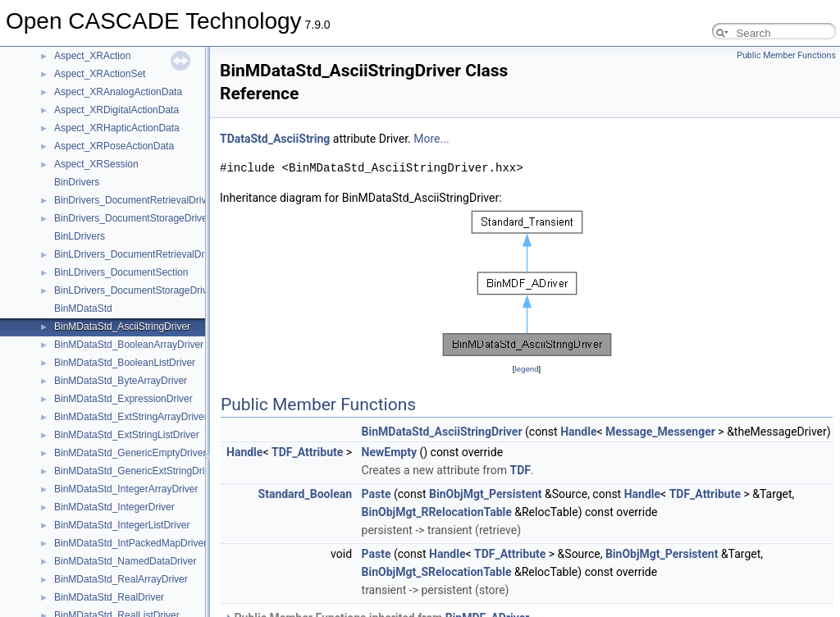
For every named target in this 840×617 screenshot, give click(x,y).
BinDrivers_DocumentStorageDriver (132, 218)
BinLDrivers (80, 236)
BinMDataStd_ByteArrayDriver (121, 381)
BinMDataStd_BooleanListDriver (125, 363)
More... (431, 139)
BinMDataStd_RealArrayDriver (121, 579)
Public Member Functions (786, 55)
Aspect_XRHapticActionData (117, 128)
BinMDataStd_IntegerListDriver (122, 525)
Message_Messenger (660, 432)
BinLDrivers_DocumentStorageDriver (135, 290)
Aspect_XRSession (96, 164)
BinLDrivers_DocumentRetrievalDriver (137, 254)
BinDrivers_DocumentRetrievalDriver (135, 200)
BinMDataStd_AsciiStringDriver (122, 327)
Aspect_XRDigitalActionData (116, 110)
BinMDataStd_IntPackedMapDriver (130, 543)
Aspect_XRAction (92, 56)
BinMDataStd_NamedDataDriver (125, 561)
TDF (520, 470)
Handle (578, 432)
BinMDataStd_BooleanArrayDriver (129, 345)
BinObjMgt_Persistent (485, 494)
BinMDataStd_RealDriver (109, 597)
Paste (377, 494)
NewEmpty (389, 452)
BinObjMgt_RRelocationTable (437, 512)
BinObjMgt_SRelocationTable (437, 572)
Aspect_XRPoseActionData (114, 146)
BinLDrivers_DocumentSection (121, 272)
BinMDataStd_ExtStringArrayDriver (131, 417)
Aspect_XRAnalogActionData (118, 92)
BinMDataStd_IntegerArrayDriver (126, 489)
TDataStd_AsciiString (275, 139)
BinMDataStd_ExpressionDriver (123, 399)
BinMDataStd (83, 308)
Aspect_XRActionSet (100, 74)
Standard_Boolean (306, 494)
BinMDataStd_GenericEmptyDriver (130, 453)
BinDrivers (77, 182)
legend (526, 369)
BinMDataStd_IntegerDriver (114, 507)
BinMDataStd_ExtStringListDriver (127, 435)
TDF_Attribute (307, 452)
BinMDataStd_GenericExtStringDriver (136, 471)
